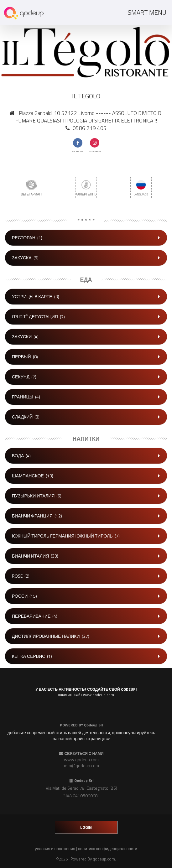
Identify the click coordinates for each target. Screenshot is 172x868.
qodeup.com (104, 859)
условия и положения (55, 849)
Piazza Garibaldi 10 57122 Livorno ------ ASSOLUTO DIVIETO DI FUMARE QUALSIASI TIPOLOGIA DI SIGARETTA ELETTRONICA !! (89, 117)
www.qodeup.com (81, 759)
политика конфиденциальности (108, 849)
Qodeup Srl (94, 725)
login (86, 827)
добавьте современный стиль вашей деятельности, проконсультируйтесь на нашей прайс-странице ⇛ (81, 736)
